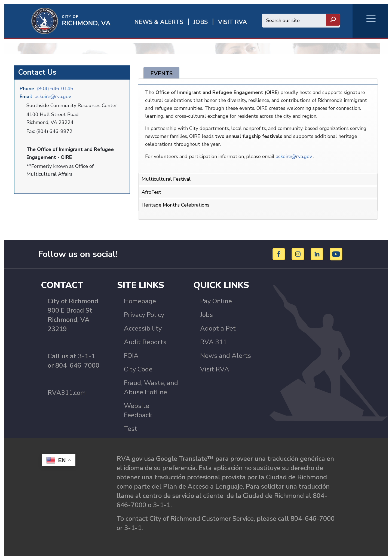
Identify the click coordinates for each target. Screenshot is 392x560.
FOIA (131, 356)
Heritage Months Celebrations (175, 205)
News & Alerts (159, 22)
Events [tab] (161, 73)
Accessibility (143, 328)
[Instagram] (299, 254)
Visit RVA (215, 369)
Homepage (140, 301)
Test (131, 429)
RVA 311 (213, 342)
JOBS (201, 22)
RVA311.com (67, 393)
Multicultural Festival (166, 179)
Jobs (206, 315)
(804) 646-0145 (55, 89)
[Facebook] (280, 254)
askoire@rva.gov (53, 96)
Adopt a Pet (218, 328)
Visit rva (232, 22)
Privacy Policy (144, 315)
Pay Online (216, 301)
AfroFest (151, 192)
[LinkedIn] (318, 254)
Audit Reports (145, 342)
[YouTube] (336, 254)
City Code (138, 369)
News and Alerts (226, 356)
